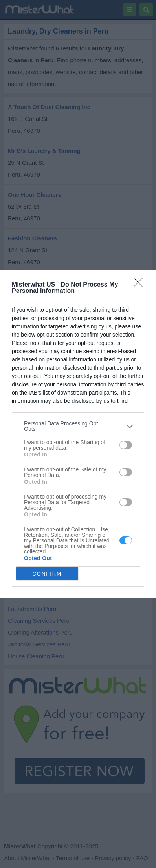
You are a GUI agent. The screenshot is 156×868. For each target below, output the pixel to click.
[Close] (141, 285)
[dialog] (78, 434)
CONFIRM (47, 573)
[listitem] (78, 426)
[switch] (126, 445)
